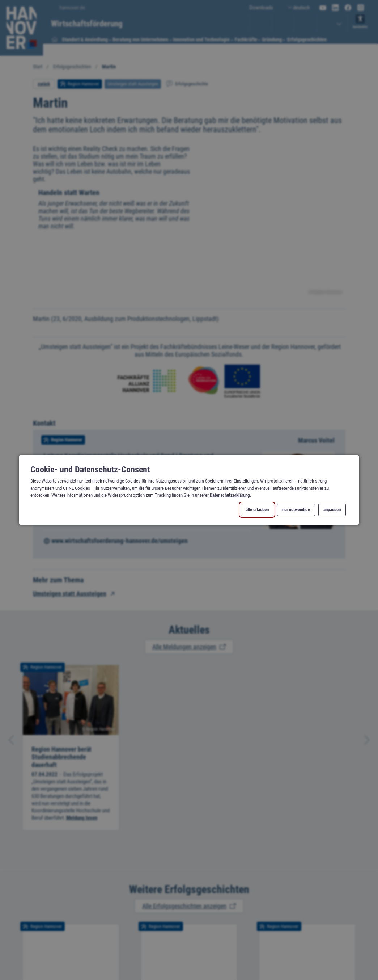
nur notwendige (296, 510)
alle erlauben (257, 510)
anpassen (332, 510)
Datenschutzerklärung (230, 495)
